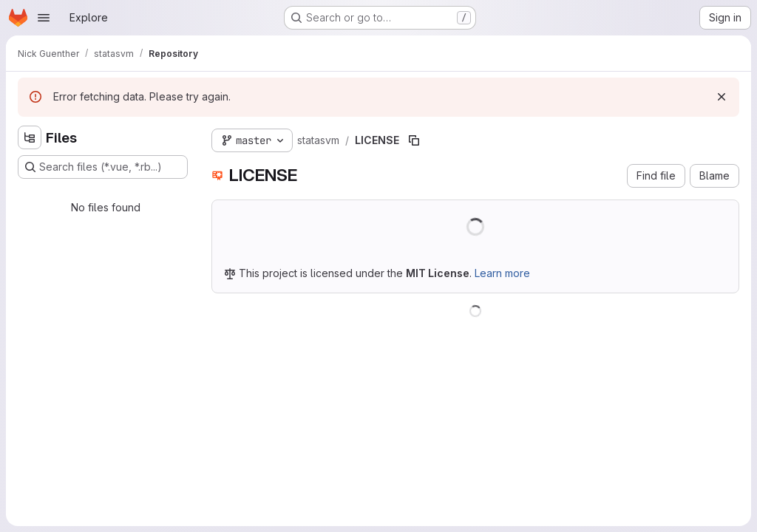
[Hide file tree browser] (30, 137)
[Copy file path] (414, 140)
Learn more (502, 273)
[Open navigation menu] (44, 18)
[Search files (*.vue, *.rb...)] (103, 167)
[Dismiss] (722, 97)
